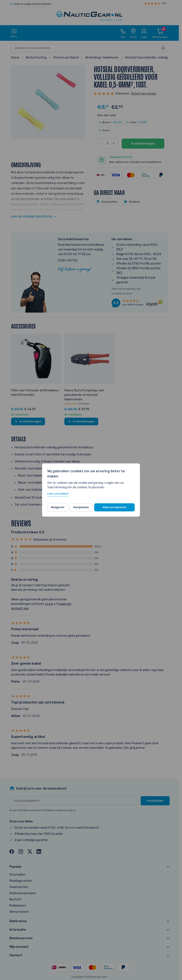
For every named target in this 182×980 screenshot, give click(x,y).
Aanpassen (81, 507)
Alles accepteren (115, 507)
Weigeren (58, 507)
